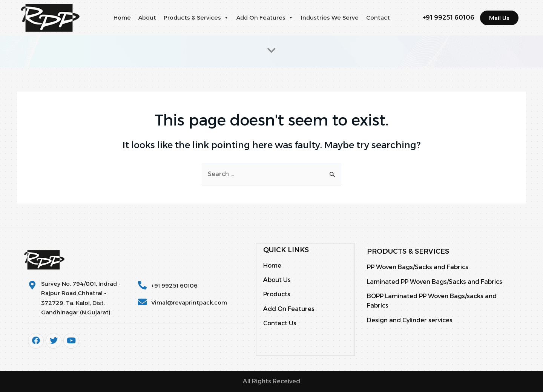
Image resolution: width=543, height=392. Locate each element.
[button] (226, 18)
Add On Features (265, 18)
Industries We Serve (330, 18)
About (147, 18)
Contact (378, 18)
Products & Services (196, 18)
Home (122, 18)
